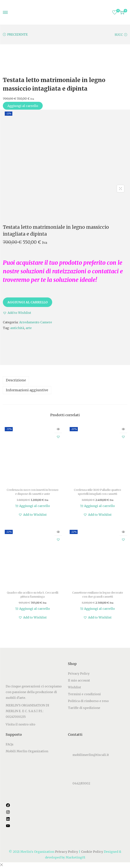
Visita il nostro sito (20, 724)
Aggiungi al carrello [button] (33, 506)
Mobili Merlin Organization (27, 751)
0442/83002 (81, 784)
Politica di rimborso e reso (88, 701)
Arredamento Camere (36, 322)
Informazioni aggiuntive (27, 390)
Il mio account (79, 680)
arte (29, 328)
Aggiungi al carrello (23, 106)
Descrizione (16, 380)
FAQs (10, 744)
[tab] (65, 380)
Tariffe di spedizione (84, 708)
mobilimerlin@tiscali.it (91, 755)
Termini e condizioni (84, 694)
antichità (17, 328)
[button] (17, 313)
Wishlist (74, 687)
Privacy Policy (79, 674)
